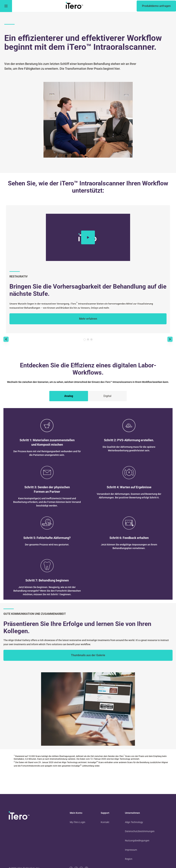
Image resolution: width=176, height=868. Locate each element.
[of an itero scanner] (156, 6)
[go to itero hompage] (74, 6)
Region (129, 859)
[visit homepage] (19, 816)
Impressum (131, 850)
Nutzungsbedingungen (137, 841)
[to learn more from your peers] (88, 655)
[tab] (69, 396)
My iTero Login (78, 822)
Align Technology (134, 822)
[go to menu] (6, 6)
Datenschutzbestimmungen (140, 831)
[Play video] (88, 237)
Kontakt (105, 822)
